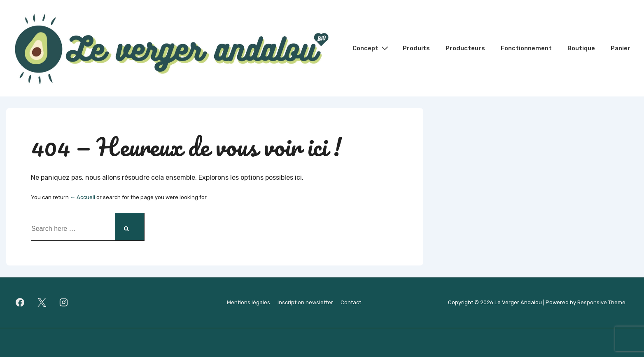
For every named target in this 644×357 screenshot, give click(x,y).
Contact (351, 302)
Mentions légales (248, 302)
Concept (371, 48)
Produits (416, 48)
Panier (621, 48)
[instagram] (64, 303)
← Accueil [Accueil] (83, 197)
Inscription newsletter (305, 302)
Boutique (581, 48)
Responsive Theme (601, 302)
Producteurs (465, 48)
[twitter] (42, 303)
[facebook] (20, 303)
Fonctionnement (526, 48)
